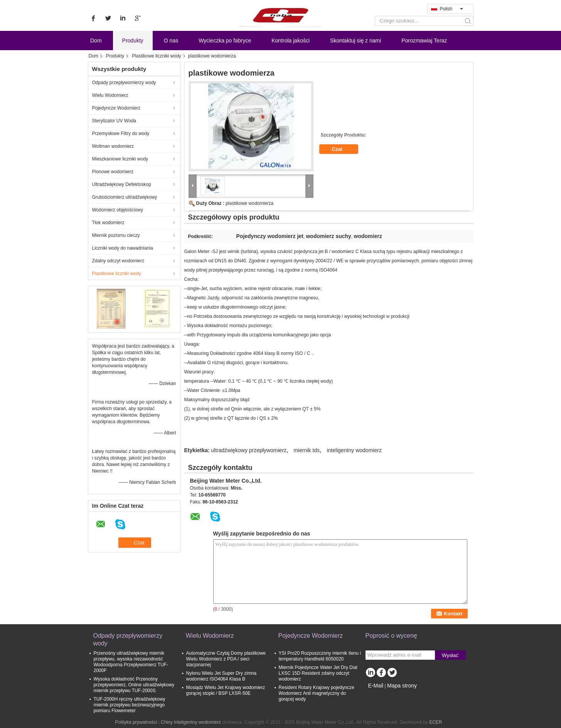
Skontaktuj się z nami (355, 41)
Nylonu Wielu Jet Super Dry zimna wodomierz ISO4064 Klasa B (222, 676)
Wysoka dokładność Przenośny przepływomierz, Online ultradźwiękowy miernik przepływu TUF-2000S (134, 685)
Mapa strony (402, 686)
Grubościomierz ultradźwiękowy (125, 197)
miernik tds (307, 450)
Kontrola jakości (291, 41)
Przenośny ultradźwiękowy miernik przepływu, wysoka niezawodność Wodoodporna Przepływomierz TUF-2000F (131, 662)
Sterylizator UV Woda (114, 121)
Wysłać (450, 655)
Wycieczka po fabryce (225, 41)
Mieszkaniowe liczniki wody (120, 159)
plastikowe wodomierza (249, 203)
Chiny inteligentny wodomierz (191, 722)
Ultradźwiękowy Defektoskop (122, 184)
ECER (435, 722)
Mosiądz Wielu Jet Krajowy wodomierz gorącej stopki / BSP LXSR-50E (226, 690)
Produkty (133, 41)
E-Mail (376, 686)
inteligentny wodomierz (354, 450)
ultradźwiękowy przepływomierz (249, 450)
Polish (451, 9)
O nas (171, 41)
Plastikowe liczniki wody (156, 56)
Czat (343, 149)
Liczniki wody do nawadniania (123, 248)
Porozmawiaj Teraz (424, 41)
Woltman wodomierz (113, 146)
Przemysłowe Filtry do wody (121, 133)
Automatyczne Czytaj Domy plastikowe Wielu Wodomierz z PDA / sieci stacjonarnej (226, 659)
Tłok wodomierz (108, 223)
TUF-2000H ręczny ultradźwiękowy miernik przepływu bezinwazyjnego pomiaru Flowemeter (130, 705)
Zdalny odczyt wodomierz (118, 261)
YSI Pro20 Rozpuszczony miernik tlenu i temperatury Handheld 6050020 (320, 656)
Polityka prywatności (136, 722)
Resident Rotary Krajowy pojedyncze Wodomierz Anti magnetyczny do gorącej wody (317, 693)
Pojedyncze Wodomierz (116, 108)
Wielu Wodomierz (110, 95)
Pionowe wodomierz (113, 172)
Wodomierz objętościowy (118, 210)
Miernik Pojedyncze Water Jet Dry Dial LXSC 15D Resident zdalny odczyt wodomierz (318, 673)
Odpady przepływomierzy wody (124, 83)
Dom (96, 41)
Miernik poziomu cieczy (116, 235)
